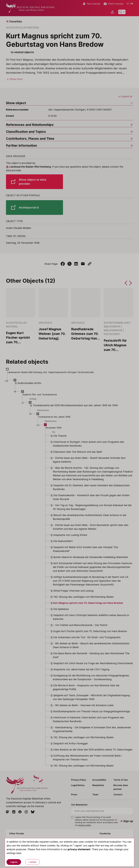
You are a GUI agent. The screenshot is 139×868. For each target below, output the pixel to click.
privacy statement (79, 849)
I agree (14, 862)
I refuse (32, 862)
